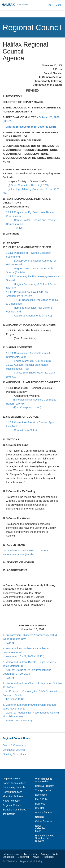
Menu (59, 5)
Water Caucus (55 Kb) (17, 720)
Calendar (40, 828)
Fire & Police (42, 799)
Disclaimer (23, 857)
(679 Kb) (9, 643)
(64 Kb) (15, 228)
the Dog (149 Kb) (14, 699)
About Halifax (42, 782)
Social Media (42, 838)
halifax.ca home (11, 854)
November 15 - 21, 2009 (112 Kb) (23, 656)
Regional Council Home (16, 738)
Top (50, 5)
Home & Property (44, 786)
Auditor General (44, 812)
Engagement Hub (45, 836)
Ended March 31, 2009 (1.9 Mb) (28, 361)
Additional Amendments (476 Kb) (29, 316)
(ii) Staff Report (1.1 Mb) (26, 407)
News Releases (11, 801)
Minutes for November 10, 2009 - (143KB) (31, 127)
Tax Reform (9, 814)
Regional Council (32, 27)
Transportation (43, 790)
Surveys (40, 841)
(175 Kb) (9, 678)
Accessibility (30, 854)
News (38, 826)
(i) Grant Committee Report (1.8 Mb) (27, 185)
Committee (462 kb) (21, 430)
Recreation (41, 795)
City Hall (40, 808)
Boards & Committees (14, 745)
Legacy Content (11, 779)
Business (40, 804)
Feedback (48, 857)
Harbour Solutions (12, 792)
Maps (38, 831)
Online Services (44, 821)
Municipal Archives (13, 796)
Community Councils (14, 750)
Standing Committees (14, 754)
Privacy (45, 854)
